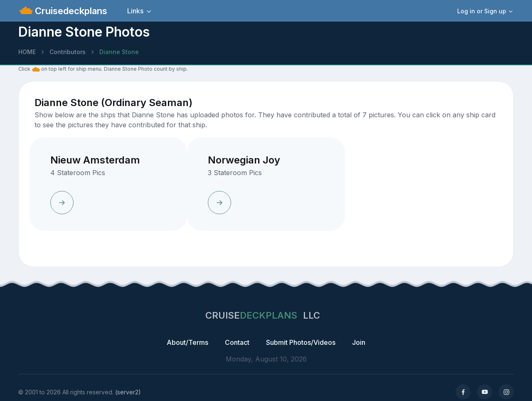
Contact (237, 342)
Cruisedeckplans (70, 11)
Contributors (68, 52)
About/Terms (187, 342)
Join (359, 342)
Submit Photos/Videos (301, 342)
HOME (27, 52)
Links (135, 11)
